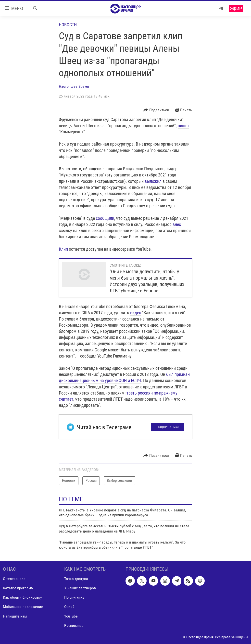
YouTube (71, 616)
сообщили (105, 218)
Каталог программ (18, 588)
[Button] (156, 110)
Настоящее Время (74, 86)
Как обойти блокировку (22, 597)
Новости (68, 25)
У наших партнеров (80, 588)
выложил (153, 181)
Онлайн (70, 607)
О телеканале (14, 579)
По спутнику (74, 597)
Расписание (74, 625)
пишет (183, 126)
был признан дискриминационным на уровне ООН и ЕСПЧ (124, 377)
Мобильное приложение (23, 607)
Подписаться (168, 427)
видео (136, 313)
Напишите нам (15, 616)
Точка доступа (76, 579)
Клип (63, 249)
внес (177, 224)
